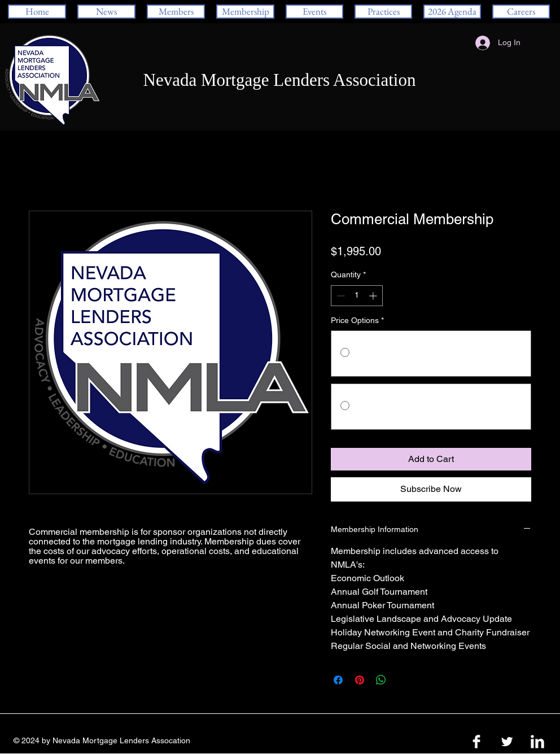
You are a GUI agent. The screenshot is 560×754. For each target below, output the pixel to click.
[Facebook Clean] (476, 742)
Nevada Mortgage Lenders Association (280, 80)
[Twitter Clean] (507, 742)
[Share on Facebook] (338, 680)
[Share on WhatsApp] (381, 680)
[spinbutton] (357, 296)
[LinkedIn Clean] (537, 742)
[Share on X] (403, 680)
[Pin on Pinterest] (360, 680)
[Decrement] (340, 296)
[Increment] (374, 296)
